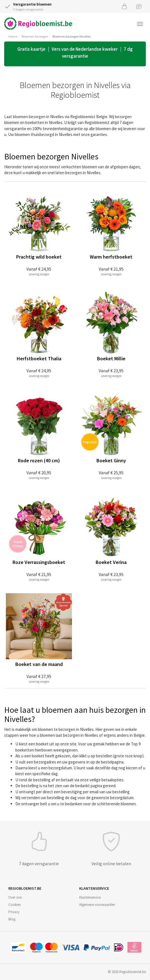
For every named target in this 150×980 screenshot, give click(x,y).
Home (13, 36)
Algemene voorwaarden (97, 905)
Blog (12, 919)
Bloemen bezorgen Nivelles (72, 36)
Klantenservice (90, 897)
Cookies (14, 905)
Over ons (15, 897)
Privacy (14, 912)
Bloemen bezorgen (35, 36)
